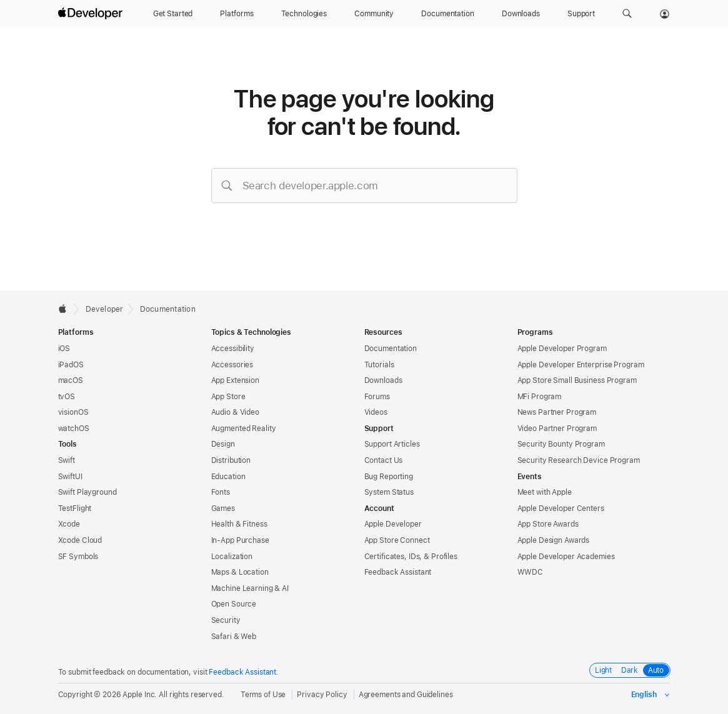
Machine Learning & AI (250, 588)
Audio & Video (235, 412)
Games (223, 508)
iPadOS (71, 365)
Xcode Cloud (80, 540)
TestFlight (75, 508)
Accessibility (233, 349)
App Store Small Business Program (577, 380)
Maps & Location (240, 572)
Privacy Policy (322, 695)
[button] (627, 14)
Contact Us (384, 460)
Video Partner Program (557, 429)
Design (223, 444)
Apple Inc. (140, 695)
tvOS (67, 397)
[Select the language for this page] (651, 695)
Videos (376, 412)
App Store (228, 397)
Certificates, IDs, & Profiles (411, 557)
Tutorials (379, 365)
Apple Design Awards (554, 540)
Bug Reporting (389, 477)
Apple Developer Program (562, 349)
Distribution (231, 460)
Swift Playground (87, 492)
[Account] (665, 14)
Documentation (168, 309)
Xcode (69, 524)
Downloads (383, 380)
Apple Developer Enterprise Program (581, 365)
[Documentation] (447, 14)
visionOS (73, 412)
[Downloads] (521, 14)
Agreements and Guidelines (406, 695)
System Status (389, 492)
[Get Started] (173, 14)
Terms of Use (263, 695)
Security (226, 620)
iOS (64, 349)
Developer (105, 309)
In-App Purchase (240, 540)
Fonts (221, 492)
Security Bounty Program (561, 444)
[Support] (581, 14)
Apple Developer (393, 524)
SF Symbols (78, 557)
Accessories (232, 365)
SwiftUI (70, 477)
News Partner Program (557, 412)
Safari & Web (234, 637)
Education (228, 477)
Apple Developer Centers (561, 508)
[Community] (374, 14)
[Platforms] (237, 14)
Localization (232, 557)
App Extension (235, 380)
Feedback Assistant (398, 572)
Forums (377, 397)
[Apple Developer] (92, 14)
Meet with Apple (545, 492)
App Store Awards (548, 524)
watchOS (74, 429)
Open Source (234, 604)
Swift (67, 460)
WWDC (531, 572)
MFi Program (540, 397)
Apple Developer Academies (566, 557)
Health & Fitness (239, 524)
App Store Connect (397, 540)
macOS (71, 380)
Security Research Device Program (579, 460)
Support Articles (392, 444)
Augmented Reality (244, 429)
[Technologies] (304, 14)
